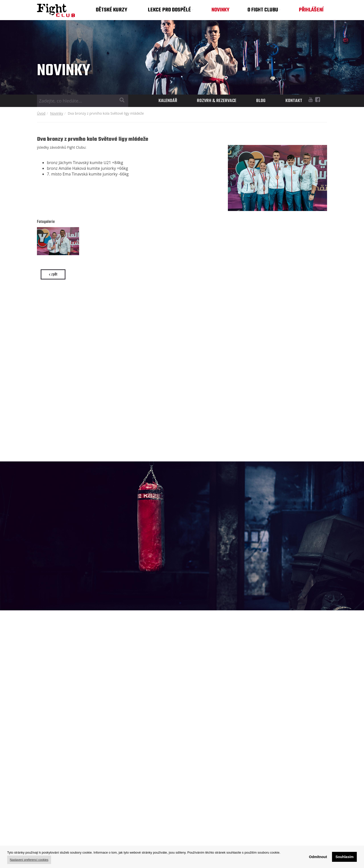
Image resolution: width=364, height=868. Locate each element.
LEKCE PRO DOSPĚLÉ (171, 10)
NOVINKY (220, 10)
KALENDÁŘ (168, 101)
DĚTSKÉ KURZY (113, 10)
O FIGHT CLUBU (264, 10)
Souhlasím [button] (345, 857)
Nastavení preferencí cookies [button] (29, 860)
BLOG (261, 101)
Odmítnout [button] (318, 857)
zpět (53, 274)
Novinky (57, 113)
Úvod (41, 113)
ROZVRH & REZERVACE (217, 101)
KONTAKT (294, 101)
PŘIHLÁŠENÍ (311, 10)
